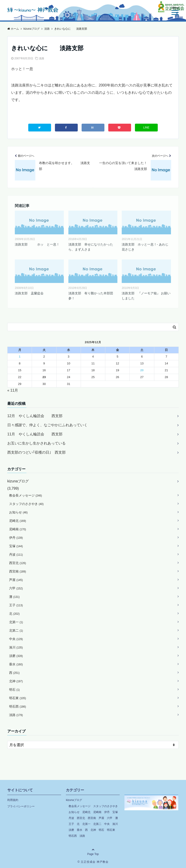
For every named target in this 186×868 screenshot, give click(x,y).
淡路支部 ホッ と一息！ (37, 244)
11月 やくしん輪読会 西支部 (35, 434)
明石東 (18, 698)
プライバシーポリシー (21, 806)
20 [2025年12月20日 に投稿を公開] (142, 370)
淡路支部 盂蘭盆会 (29, 293)
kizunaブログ (18, 481)
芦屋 (16, 580)
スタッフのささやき (26, 504)
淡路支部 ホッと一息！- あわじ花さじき (145, 247)
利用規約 (13, 800)
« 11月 (13, 390)
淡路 (41, 58)
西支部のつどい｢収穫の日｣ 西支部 (36, 452)
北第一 (16, 622)
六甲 (16, 588)
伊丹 (16, 538)
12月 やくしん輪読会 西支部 (35, 416)
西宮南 (18, 571)
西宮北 (18, 563)
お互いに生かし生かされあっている (36, 443)
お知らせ (18, 512)
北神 (16, 681)
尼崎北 (18, 521)
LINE (146, 128)
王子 (16, 605)
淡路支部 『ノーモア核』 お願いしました (146, 296)
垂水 (16, 664)
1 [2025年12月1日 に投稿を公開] (20, 357)
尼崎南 (18, 529)
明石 (14, 690)
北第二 (16, 630)
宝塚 (16, 546)
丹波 (16, 554)
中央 (16, 639)
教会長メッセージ (26, 495)
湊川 (16, 647)
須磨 (16, 656)
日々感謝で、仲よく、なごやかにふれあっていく (47, 425)
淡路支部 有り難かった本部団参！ (91, 296)
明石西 (18, 706)
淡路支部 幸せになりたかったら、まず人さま (91, 247)
